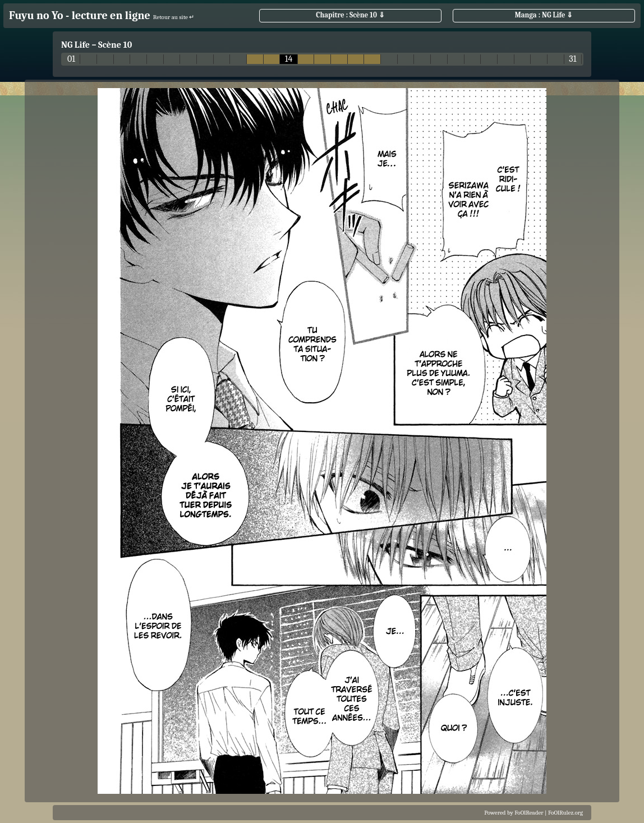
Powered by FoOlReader (514, 813)
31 (572, 59)
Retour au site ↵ (174, 17)
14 (289, 59)
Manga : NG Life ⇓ (544, 15)
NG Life (75, 45)
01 (71, 59)
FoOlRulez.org (565, 813)
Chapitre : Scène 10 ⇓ (350, 15)
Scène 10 (115, 45)
